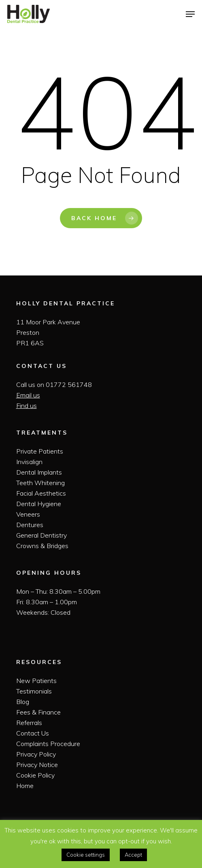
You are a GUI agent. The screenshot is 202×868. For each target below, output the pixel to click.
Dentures (30, 525)
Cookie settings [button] (86, 855)
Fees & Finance (38, 712)
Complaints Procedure (48, 744)
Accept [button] (133, 855)
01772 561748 (69, 385)
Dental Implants (39, 472)
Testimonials (34, 691)
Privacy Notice (37, 765)
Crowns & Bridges (42, 546)
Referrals (29, 723)
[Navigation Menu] (190, 14)
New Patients (36, 681)
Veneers (28, 514)
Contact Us (33, 733)
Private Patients (40, 451)
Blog (23, 702)
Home (25, 786)
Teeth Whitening (40, 483)
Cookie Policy (35, 775)
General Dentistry (41, 535)
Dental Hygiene (39, 504)
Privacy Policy (36, 754)
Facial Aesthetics (41, 493)
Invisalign (29, 462)
